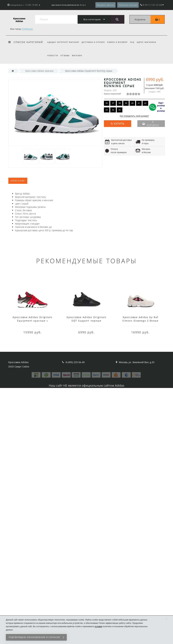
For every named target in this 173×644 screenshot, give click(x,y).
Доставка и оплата (94, 42)
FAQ (134, 42)
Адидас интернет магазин (63, 42)
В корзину (151, 124)
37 (113, 103)
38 (120, 103)
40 (132, 103)
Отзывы (66, 55)
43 (107, 110)
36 (107, 103)
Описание (18, 181)
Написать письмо (128, 5)
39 (126, 103)
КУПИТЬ (119, 124)
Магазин (78, 55)
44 (113, 110)
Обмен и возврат (118, 42)
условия (98, 626)
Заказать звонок (105, 5)
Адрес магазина (149, 42)
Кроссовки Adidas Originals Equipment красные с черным (33, 321)
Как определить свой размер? (134, 116)
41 (139, 103)
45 (120, 110)
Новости (53, 55)
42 (145, 103)
